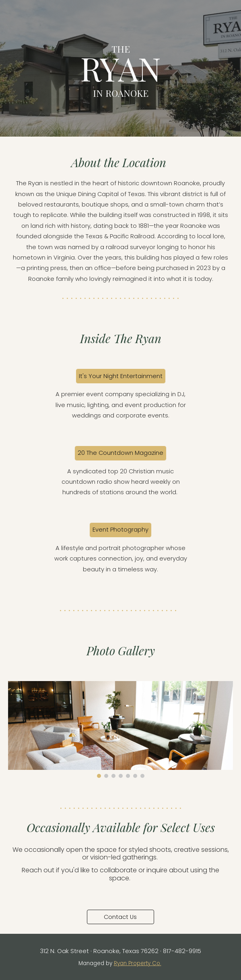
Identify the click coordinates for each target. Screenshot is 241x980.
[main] (121, 68)
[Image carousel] (121, 729)
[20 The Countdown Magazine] (120, 453)
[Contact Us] (120, 917)
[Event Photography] (120, 530)
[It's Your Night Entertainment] (121, 376)
